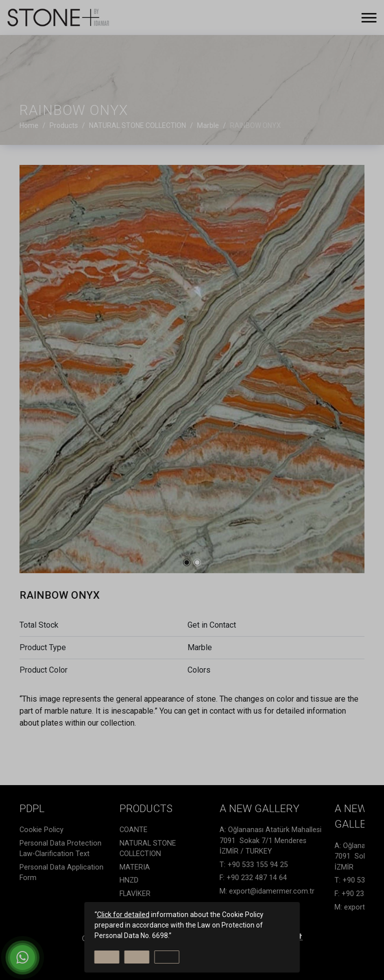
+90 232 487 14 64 (257, 878)
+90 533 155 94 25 (258, 865)
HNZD (129, 880)
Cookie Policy (41, 830)
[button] (187, 562)
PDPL (32, 809)
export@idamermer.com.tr (272, 891)
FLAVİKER (135, 894)
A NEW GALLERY (259, 809)
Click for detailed (123, 915)
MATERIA (135, 867)
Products (146, 809)
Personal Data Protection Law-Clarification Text (60, 849)
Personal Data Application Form (61, 873)
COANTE (133, 830)
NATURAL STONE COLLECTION (148, 849)
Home (29, 125)
